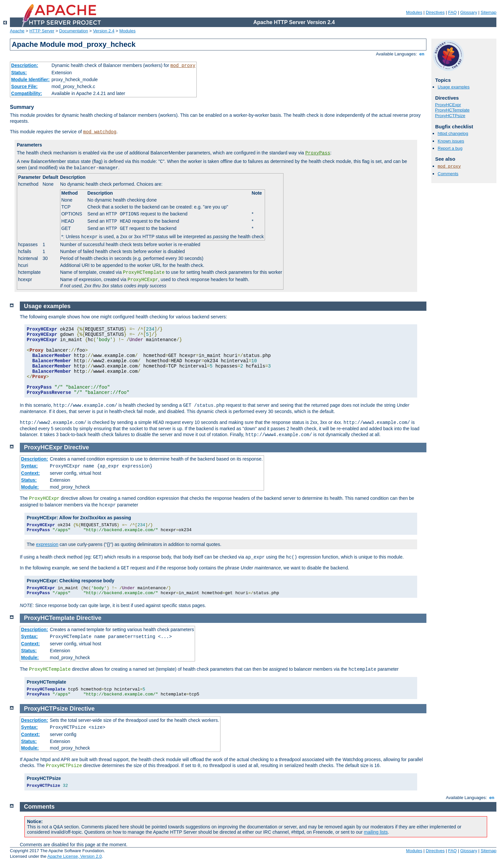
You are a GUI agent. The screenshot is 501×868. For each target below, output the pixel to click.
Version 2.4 (104, 31)
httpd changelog (453, 133)
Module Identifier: (31, 80)
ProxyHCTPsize (450, 116)
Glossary (468, 12)
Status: (19, 73)
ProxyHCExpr (448, 105)
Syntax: (30, 466)
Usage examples (454, 87)
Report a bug (450, 148)
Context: (31, 473)
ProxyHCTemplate (452, 110)
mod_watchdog (100, 132)
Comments (448, 174)
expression (47, 544)
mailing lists (376, 832)
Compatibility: (27, 93)
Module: (30, 487)
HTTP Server (42, 31)
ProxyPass (318, 153)
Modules (414, 12)
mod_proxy (183, 66)
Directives (435, 12)
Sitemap (488, 12)
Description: (25, 65)
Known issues (451, 141)
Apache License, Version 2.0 (74, 856)
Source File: (24, 86)
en (422, 54)
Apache (17, 31)
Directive (77, 447)
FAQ (452, 12)
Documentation (73, 31)
